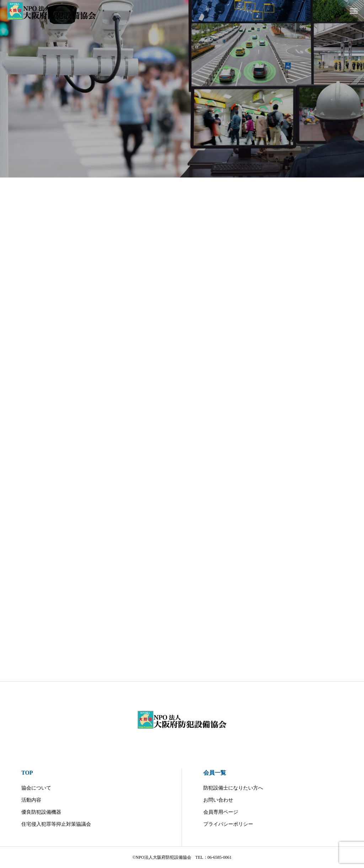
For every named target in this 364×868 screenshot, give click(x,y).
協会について (36, 788)
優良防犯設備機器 (41, 812)
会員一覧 (215, 773)
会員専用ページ (221, 812)
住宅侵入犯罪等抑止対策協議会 (56, 824)
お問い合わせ (218, 800)
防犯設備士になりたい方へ (233, 788)
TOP (27, 773)
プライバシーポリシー (228, 824)
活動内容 (31, 800)
